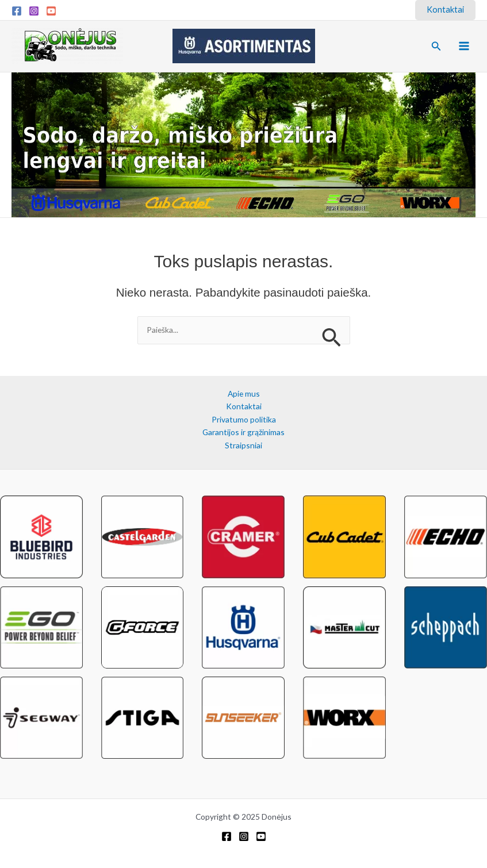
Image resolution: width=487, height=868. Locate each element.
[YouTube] (51, 11)
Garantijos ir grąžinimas (243, 432)
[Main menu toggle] (464, 46)
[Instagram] (34, 11)
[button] (445, 10)
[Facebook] (17, 11)
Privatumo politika (244, 419)
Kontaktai (244, 406)
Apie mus (244, 393)
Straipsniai (243, 445)
